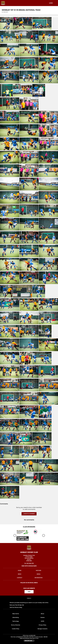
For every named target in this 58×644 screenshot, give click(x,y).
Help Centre (16, 614)
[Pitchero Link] (29, 600)
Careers (42, 617)
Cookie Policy (16, 629)
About (42, 614)
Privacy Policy (42, 625)
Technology (16, 621)
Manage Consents (42, 629)
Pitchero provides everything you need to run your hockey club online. (29, 603)
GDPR (42, 621)
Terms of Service (16, 625)
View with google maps (29, 566)
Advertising (16, 617)
